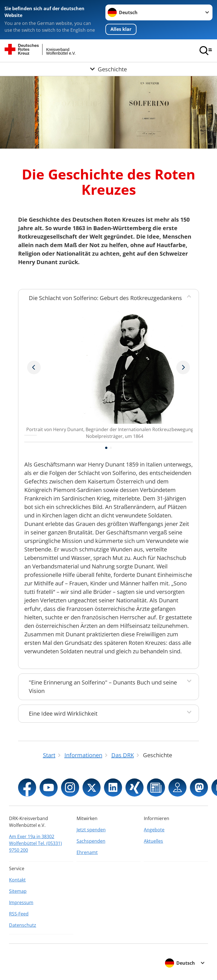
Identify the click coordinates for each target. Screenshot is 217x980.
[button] (106, 448)
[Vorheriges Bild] (183, 367)
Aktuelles (153, 841)
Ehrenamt (87, 852)
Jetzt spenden (91, 830)
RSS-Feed (19, 914)
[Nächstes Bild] (34, 367)
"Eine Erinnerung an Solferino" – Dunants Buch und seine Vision (103, 687)
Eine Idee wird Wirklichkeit (63, 713)
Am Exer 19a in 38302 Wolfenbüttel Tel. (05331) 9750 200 (35, 843)
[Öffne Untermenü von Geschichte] (108, 69)
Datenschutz (23, 925)
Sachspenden (91, 841)
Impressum (21, 902)
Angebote (154, 830)
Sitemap (18, 891)
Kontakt (17, 880)
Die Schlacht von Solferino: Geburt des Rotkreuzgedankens (105, 298)
